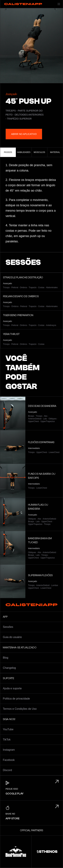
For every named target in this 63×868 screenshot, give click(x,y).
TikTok (7, 740)
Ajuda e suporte (12, 688)
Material (55, 152)
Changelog (9, 668)
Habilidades (24, 152)
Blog (6, 658)
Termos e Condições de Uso (20, 709)
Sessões (8, 627)
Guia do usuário (12, 637)
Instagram (9, 750)
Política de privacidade (16, 699)
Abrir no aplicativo (24, 134)
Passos (8, 152)
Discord (7, 770)
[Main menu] (59, 4)
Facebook (9, 760)
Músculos (39, 152)
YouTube (8, 729)
